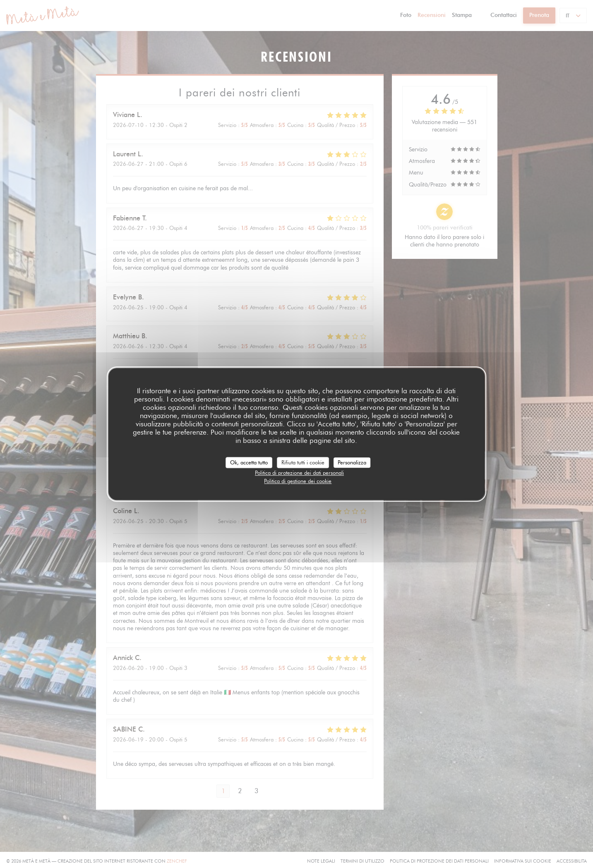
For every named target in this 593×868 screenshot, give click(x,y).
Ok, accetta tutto (249, 462)
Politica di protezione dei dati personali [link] (299, 473)
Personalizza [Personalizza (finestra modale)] (352, 462)
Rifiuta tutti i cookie (303, 462)
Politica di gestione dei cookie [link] (298, 481)
